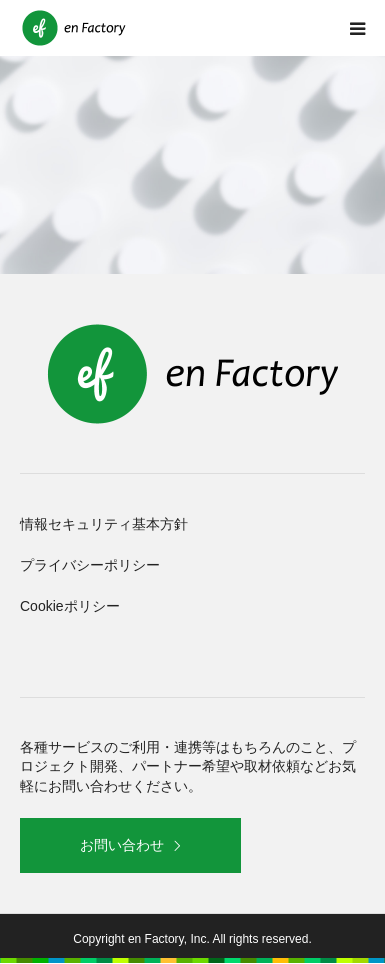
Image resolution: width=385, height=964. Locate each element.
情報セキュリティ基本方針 (104, 524)
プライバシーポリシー (90, 565)
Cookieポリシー (70, 606)
